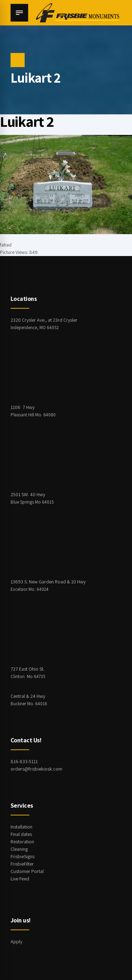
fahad (6, 245)
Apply (16, 942)
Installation (21, 827)
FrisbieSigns (23, 856)
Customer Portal (27, 871)
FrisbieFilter (22, 864)
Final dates (21, 834)
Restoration (22, 842)
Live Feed (20, 879)
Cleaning (19, 849)
